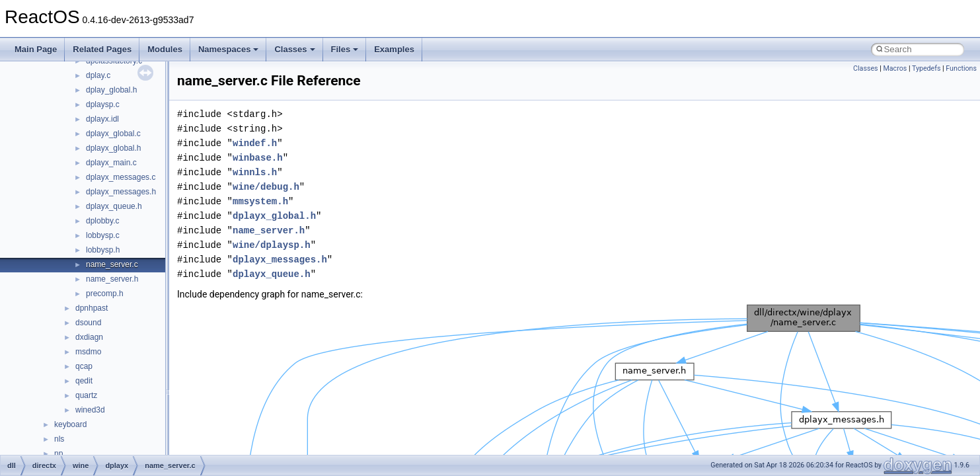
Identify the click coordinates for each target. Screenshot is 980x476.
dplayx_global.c (113, 134)
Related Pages (102, 49)
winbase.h (258, 158)
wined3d (90, 410)
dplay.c (98, 75)
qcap (84, 366)
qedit (84, 381)
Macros (895, 68)
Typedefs (926, 68)
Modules (165, 49)
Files (345, 49)
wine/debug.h (266, 187)
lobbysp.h (103, 250)
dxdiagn (89, 337)
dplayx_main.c (111, 163)
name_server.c (112, 264)
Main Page (36, 49)
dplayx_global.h (113, 148)
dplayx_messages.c (121, 177)
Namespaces (229, 49)
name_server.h (112, 279)
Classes (294, 49)
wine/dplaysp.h (272, 245)
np (58, 454)
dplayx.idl (102, 119)
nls (59, 439)
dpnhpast (92, 308)
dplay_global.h (111, 90)
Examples (394, 49)
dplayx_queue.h (114, 206)
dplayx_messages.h (121, 192)
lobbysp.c (103, 235)
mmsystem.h (260, 201)
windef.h (255, 143)
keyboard (70, 424)
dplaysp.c (103, 104)
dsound (88, 323)
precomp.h (105, 294)
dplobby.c (102, 221)
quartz (86, 395)
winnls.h (255, 172)
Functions (961, 68)
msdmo (88, 352)
